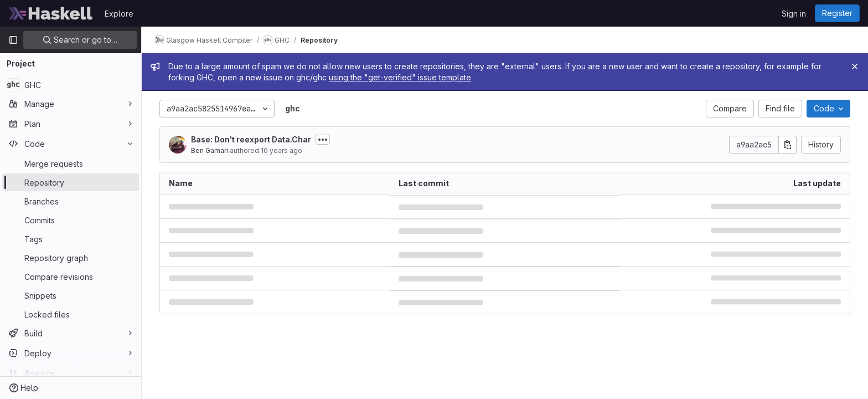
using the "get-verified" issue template (400, 77)
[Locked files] (71, 314)
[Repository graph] (71, 258)
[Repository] (71, 182)
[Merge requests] (71, 163)
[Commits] (71, 220)
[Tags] (71, 239)
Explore (119, 14)
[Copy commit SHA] (788, 145)
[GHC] (71, 85)
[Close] (855, 66)
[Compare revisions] (71, 277)
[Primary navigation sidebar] (13, 40)
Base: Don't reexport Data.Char (251, 139)
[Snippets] (71, 295)
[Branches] (71, 201)
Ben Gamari (210, 150)
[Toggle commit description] (323, 140)
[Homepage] (51, 13)
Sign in (794, 14)
